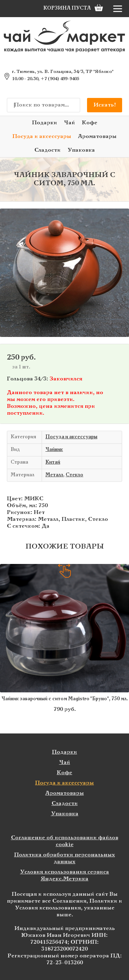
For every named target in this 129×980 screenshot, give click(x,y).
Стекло (74, 475)
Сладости (47, 150)
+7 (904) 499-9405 (60, 79)
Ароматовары (97, 136)
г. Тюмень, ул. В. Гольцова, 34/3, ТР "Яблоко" (63, 72)
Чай (69, 123)
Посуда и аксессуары (42, 136)
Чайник (54, 450)
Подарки (45, 123)
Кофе (90, 123)
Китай (53, 462)
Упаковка (81, 150)
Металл (54, 475)
